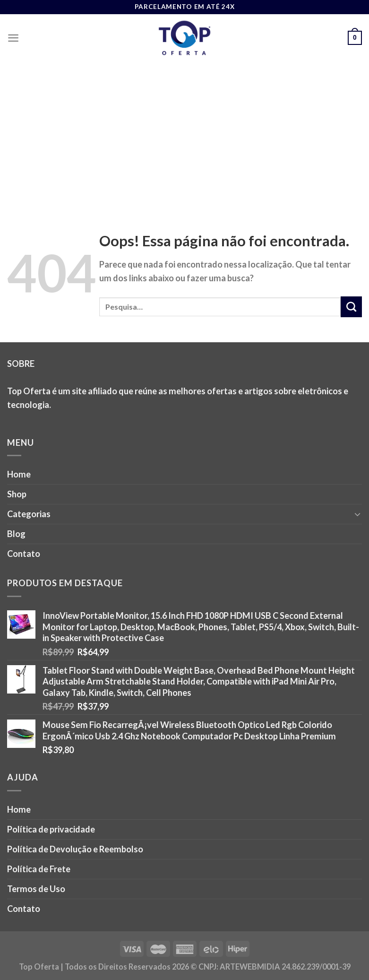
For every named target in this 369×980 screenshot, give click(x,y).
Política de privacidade (51, 829)
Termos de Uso (36, 889)
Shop (17, 494)
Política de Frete (39, 869)
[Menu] (13, 38)
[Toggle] (358, 514)
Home (19, 474)
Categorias (29, 514)
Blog (16, 534)
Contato (24, 554)
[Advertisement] (184, 132)
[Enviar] (351, 307)
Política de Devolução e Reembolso (75, 849)
